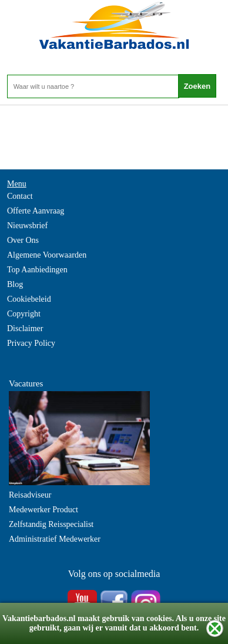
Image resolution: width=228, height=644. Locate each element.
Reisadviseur (30, 495)
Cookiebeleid (29, 299)
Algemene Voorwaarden (47, 255)
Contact (20, 196)
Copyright (24, 314)
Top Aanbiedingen (37, 270)
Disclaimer (25, 328)
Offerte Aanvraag (36, 211)
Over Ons (23, 240)
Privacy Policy (31, 343)
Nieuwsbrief (27, 226)
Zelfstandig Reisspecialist (51, 524)
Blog (15, 284)
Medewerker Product (43, 510)
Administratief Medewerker (55, 539)
